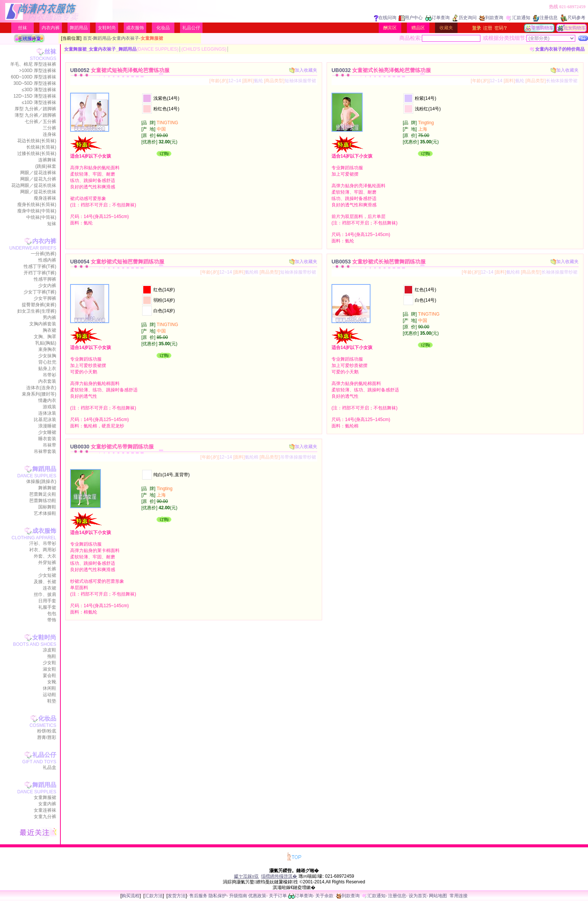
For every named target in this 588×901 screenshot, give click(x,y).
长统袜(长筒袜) (41, 147)
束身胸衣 (47, 349)
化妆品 (163, 28)
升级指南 (238, 896)
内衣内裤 (51, 28)
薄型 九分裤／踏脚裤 (35, 115)
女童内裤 (47, 804)
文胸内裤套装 (43, 324)
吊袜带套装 (45, 451)
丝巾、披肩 (45, 594)
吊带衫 (49, 375)
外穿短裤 (47, 563)
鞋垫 (52, 701)
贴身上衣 (47, 369)
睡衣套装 (47, 439)
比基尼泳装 (45, 420)
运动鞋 (49, 695)
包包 (52, 614)
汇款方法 (154, 896)
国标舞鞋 (47, 507)
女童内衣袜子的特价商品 (557, 49)
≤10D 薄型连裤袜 (39, 102)
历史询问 (464, 18)
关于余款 (324, 896)
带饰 (52, 620)
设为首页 (418, 896)
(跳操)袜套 (46, 166)
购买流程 (130, 896)
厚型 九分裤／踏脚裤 (35, 109)
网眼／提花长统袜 (38, 192)
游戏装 (49, 407)
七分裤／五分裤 (40, 122)
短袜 (52, 224)
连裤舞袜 (47, 160)
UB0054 (117, 262)
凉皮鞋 (49, 650)
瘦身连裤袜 (45, 198)
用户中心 (411, 18)
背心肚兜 (47, 362)
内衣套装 (47, 381)
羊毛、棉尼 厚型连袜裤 (33, 64)
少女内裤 (47, 286)
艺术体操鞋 (45, 513)
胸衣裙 (49, 330)
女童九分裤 (45, 817)
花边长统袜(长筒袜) (37, 141)
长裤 (52, 569)
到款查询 (491, 18)
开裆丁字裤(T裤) (40, 273)
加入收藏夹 (303, 70)
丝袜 (22, 28)
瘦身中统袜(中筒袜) (37, 211)
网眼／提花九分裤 (38, 179)
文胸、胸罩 (45, 337)
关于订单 (278, 896)
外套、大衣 (45, 556)
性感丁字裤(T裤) (40, 266)
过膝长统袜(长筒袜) (37, 153)
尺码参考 (573, 18)
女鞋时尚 (107, 28)
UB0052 (120, 70)
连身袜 (49, 134)
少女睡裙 (47, 432)
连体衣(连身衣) (41, 388)
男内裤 (49, 317)
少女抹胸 (47, 356)
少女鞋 (49, 663)
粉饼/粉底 (47, 731)
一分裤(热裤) (43, 254)
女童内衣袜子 (126, 38)
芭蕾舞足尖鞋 (43, 494)
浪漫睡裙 (47, 426)
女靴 (52, 682)
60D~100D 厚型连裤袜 (34, 77)
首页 (87, 38)
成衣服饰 (135, 28)
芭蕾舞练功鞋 (43, 501)
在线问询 (385, 18)
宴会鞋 (49, 675)
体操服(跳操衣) (41, 481)
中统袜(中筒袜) (41, 217)
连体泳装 (47, 413)
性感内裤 (47, 260)
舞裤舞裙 (47, 488)
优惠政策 (257, 896)
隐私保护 (217, 896)
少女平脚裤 (45, 298)
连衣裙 (49, 588)
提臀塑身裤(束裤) (39, 305)
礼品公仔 (191, 28)
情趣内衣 (47, 400)
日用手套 (47, 601)
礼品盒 (49, 767)
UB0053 (379, 262)
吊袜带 (49, 445)
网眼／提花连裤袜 (38, 173)
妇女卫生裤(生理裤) (37, 311)
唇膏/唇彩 (47, 737)
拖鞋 (52, 656)
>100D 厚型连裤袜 (38, 71)
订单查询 (437, 18)
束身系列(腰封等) (39, 394)
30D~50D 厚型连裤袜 (35, 83)
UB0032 (381, 70)
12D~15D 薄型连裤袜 (35, 96)
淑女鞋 (49, 669)
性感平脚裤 (45, 279)
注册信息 (545, 18)
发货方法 (177, 896)
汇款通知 (518, 18)
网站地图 (438, 896)
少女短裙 (47, 575)
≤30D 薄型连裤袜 (39, 90)
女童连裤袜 (45, 810)
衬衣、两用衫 (43, 550)
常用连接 (459, 896)
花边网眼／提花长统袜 (34, 185)
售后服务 (198, 896)
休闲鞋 (49, 688)
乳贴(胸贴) (46, 343)
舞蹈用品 (79, 28)
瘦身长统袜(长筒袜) (37, 205)
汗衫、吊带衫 (43, 543)
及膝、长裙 (45, 582)
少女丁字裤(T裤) (40, 292)
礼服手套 (47, 607)
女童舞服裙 (45, 797)
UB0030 (112, 447)
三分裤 (49, 128)
